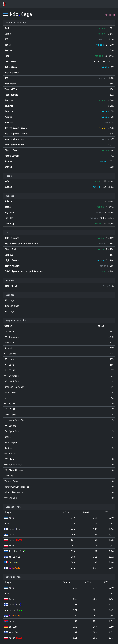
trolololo (14, 557)
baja (11, 535)
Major (16, 540)
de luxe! (14, 627)
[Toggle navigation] (113, 4)
